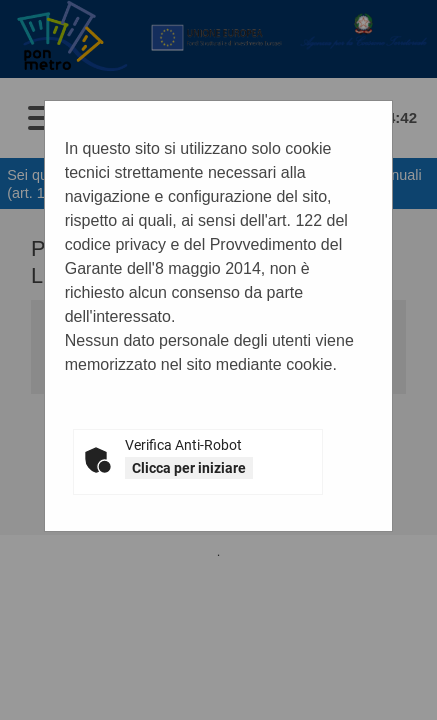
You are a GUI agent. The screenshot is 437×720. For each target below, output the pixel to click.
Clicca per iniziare (189, 468)
